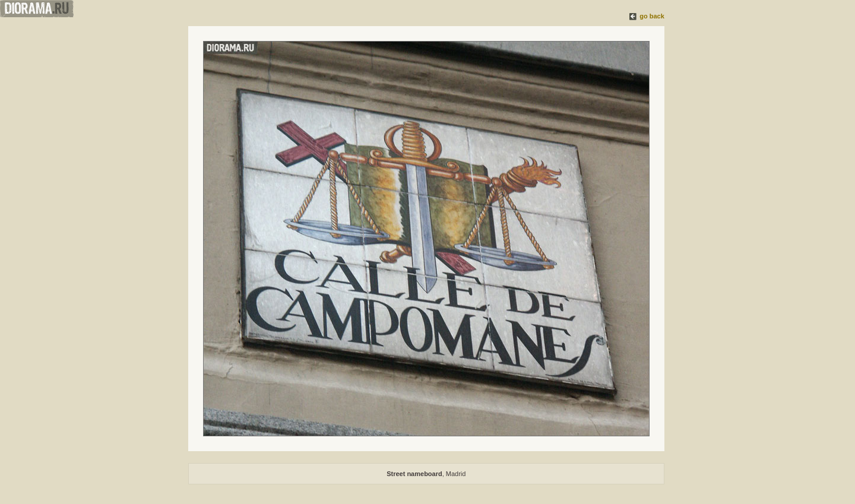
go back (652, 16)
